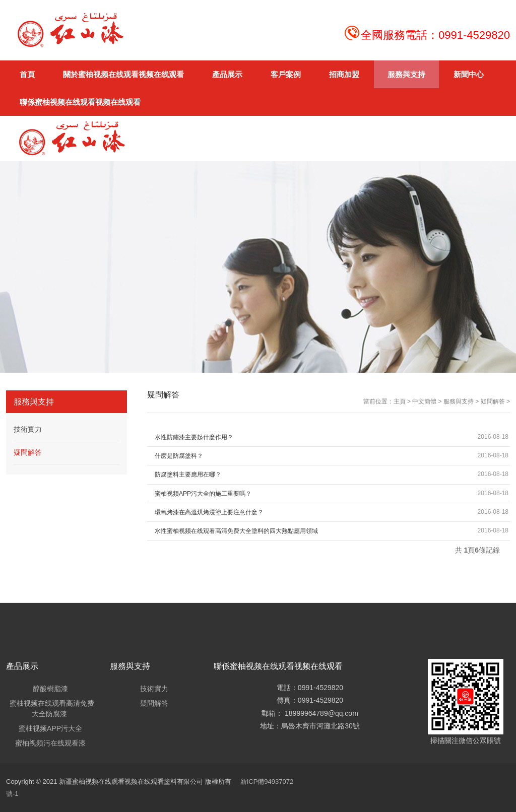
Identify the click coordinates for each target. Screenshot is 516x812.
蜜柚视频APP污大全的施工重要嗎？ (203, 494)
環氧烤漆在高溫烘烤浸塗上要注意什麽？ (209, 512)
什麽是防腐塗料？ (179, 456)
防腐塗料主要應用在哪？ (188, 475)
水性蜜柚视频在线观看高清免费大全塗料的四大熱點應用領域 (236, 531)
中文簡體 (424, 401)
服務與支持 (459, 401)
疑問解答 (493, 401)
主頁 (400, 401)
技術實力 (28, 429)
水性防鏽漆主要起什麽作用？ (194, 437)
